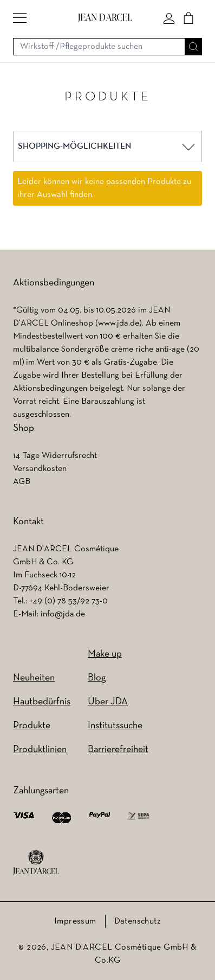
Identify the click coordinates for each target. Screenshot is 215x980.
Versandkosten (40, 469)
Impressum (75, 921)
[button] (20, 18)
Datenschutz (138, 921)
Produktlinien (40, 750)
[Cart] (188, 18)
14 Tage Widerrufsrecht (55, 456)
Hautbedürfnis (42, 702)
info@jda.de (63, 614)
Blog (97, 678)
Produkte (32, 726)
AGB (22, 482)
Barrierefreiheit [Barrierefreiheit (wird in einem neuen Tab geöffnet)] (118, 750)
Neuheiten (34, 678)
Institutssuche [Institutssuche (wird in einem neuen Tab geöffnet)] (115, 726)
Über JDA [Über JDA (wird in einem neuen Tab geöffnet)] (108, 702)
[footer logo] (36, 863)
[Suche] (193, 47)
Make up (105, 654)
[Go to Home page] (105, 18)
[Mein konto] (169, 18)
